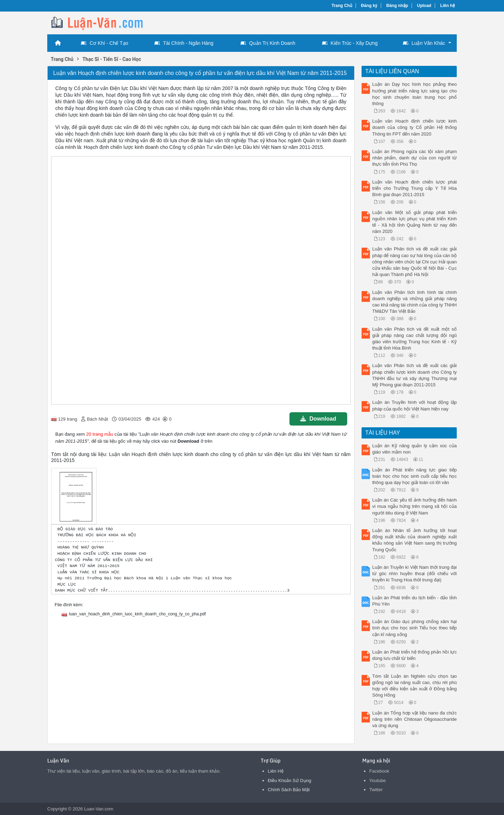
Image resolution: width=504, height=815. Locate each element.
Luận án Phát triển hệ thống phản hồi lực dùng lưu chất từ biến (415, 655)
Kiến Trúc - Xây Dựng (350, 43)
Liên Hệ (276, 771)
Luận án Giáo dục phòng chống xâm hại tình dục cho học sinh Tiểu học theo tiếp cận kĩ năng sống (415, 628)
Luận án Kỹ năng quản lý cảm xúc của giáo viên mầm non (415, 449)
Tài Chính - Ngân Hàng (184, 43)
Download (318, 419)
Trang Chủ (342, 6)
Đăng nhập (397, 6)
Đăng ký (369, 6)
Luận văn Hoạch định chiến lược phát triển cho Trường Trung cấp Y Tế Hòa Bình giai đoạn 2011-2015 (415, 188)
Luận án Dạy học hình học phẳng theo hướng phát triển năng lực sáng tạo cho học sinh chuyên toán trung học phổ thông (415, 94)
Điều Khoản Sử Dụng (289, 781)
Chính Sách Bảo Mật (289, 790)
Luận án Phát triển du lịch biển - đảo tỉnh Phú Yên (415, 601)
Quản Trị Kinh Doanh (268, 43)
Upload (424, 6)
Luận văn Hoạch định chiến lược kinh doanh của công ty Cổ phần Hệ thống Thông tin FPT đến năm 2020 (415, 127)
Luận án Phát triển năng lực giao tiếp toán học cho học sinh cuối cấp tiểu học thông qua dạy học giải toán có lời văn (415, 476)
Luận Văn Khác (424, 43)
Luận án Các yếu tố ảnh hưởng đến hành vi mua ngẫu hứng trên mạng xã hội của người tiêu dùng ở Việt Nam (415, 506)
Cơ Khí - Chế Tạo (104, 43)
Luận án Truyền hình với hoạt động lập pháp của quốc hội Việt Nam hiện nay (415, 405)
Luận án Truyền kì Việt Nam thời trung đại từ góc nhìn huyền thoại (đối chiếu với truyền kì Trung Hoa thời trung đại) (415, 574)
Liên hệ (448, 6)
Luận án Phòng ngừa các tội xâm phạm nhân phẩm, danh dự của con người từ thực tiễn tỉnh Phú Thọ (415, 158)
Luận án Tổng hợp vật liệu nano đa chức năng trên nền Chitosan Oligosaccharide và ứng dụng (415, 719)
